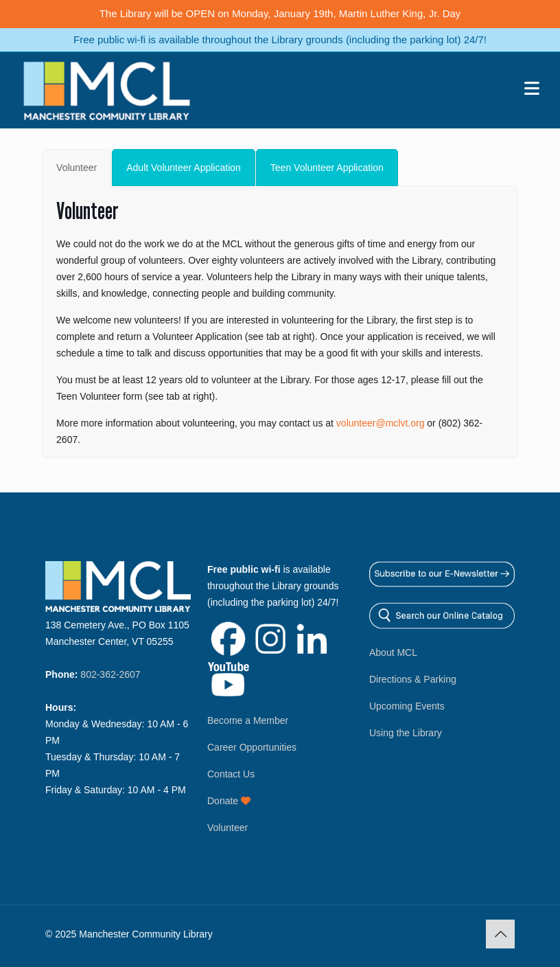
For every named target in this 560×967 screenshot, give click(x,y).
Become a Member (248, 720)
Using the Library (406, 733)
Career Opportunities (252, 747)
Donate (229, 801)
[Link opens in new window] (228, 653)
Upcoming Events (407, 706)
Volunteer (227, 828)
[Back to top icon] (500, 934)
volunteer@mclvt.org (381, 423)
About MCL (393, 652)
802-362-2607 (110, 674)
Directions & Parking (413, 679)
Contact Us (231, 774)
